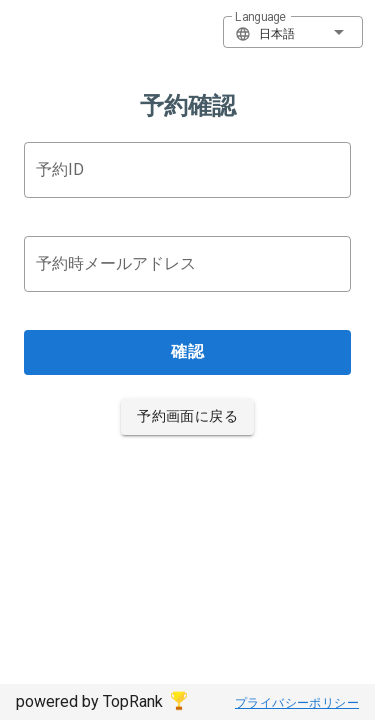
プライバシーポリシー (297, 703)
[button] (293, 32)
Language (260, 17)
